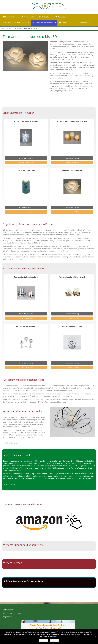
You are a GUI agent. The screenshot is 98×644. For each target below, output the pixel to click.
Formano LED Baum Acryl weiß (26, 121)
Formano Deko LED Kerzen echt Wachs (72, 121)
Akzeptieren (43, 640)
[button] (25, 443)
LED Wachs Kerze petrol (26, 171)
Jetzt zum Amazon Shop (26, 163)
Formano (29, 28)
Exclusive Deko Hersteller (17, 28)
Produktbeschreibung (26, 158)
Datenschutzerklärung (12, 614)
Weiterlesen (54, 640)
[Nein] (95, 637)
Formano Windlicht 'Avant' (72, 326)
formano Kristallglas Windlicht (26, 277)
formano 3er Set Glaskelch (26, 326)
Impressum (8, 617)
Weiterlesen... (11, 443)
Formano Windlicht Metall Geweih (72, 277)
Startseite (4, 28)
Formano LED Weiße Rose (72, 171)
